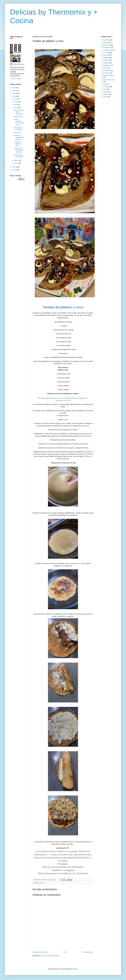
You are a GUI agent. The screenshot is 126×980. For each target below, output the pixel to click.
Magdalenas (107, 65)
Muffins (105, 68)
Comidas (106, 53)
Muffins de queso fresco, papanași (19, 137)
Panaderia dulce (108, 75)
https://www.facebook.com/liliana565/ (63, 867)
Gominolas (106, 60)
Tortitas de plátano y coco (18, 144)
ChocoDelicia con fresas (18, 129)
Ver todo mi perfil (16, 79)
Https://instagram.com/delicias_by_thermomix (63, 873)
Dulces (105, 55)
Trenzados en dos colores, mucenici (19, 150)
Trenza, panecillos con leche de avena (19, 122)
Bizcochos (106, 45)
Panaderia (106, 70)
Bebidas (106, 42)
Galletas (106, 58)
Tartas (105, 92)
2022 (14, 96)
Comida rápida (108, 50)
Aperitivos (106, 40)
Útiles (105, 97)
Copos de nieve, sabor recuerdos (19, 112)
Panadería (106, 73)
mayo (16, 102)
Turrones (106, 94)
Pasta (105, 84)
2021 (14, 167)
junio (16, 99)
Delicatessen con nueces (18, 156)
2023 (14, 93)
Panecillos (17, 133)
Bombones (106, 48)
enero (16, 163)
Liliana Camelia (18, 64)
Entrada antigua (88, 952)
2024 (14, 90)
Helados (106, 63)
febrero (17, 160)
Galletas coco (18, 117)
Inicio (65, 952)
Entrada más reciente (40, 952)
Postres (42, 883)
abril (16, 105)
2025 (14, 88)
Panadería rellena (109, 80)
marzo (16, 108)
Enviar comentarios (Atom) (51, 956)
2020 (14, 170)
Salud (105, 89)
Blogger (75, 969)
